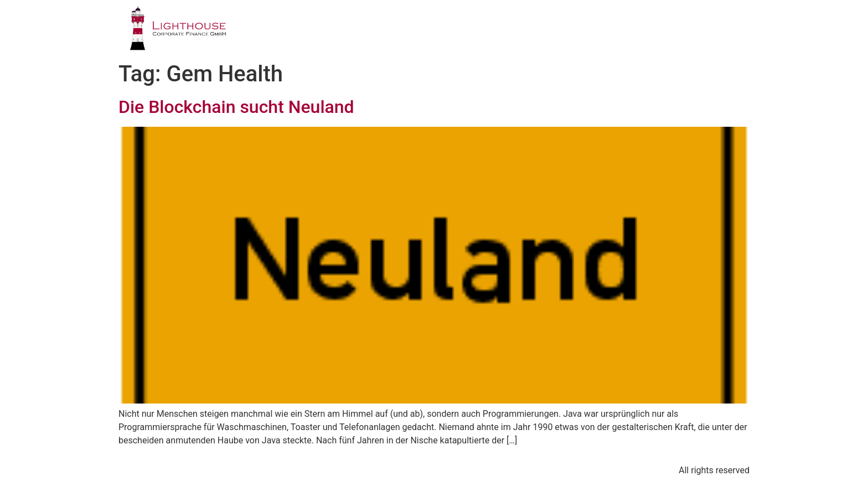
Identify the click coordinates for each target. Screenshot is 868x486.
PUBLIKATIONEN (610, 30)
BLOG (686, 30)
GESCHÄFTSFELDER (453, 30)
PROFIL (368, 30)
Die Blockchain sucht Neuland (236, 107)
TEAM (535, 30)
